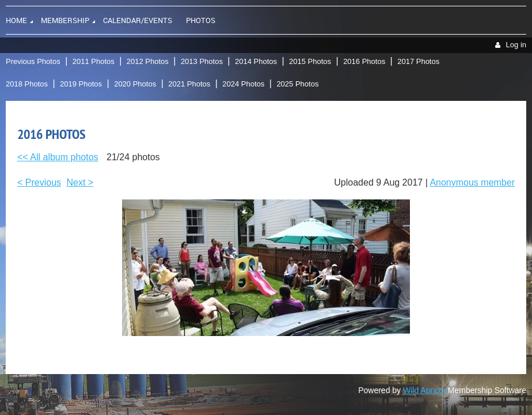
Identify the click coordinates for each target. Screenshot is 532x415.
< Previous (39, 182)
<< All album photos (58, 157)
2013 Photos (202, 61)
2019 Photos (81, 84)
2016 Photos (364, 61)
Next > (80, 182)
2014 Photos (256, 61)
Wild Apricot (424, 390)
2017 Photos (418, 61)
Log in (516, 45)
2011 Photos (94, 61)
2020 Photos (135, 84)
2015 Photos (310, 61)
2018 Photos (27, 84)
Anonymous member (472, 182)
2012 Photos (148, 61)
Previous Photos (33, 61)
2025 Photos (297, 84)
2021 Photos (189, 84)
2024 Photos (243, 84)
